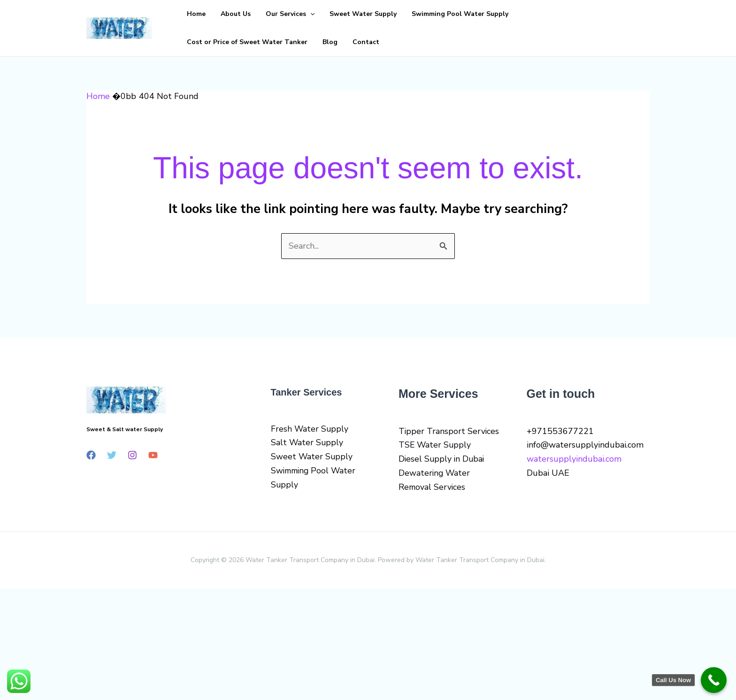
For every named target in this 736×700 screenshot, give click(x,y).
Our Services (271, 14)
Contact (196, 42)
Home (192, 14)
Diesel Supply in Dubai (442, 459)
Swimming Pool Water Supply (426, 14)
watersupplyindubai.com (574, 459)
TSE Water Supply (435, 445)
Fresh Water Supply (310, 429)
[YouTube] (153, 455)
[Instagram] (132, 455)
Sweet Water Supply (337, 14)
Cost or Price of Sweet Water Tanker (542, 14)
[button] (291, 14)
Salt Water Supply (307, 442)
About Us (224, 14)
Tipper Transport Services (449, 431)
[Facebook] (91, 455)
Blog (618, 14)
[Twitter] (112, 455)
